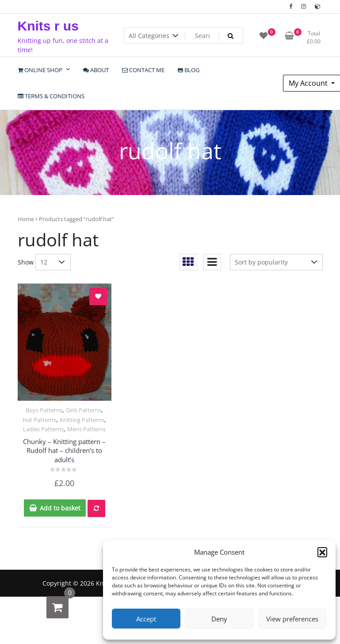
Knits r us (48, 26)
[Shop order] (276, 262)
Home (26, 219)
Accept (146, 619)
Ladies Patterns (43, 429)
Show (26, 262)
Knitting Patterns (82, 420)
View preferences (292, 619)
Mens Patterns (86, 429)
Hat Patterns (39, 420)
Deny (219, 619)
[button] (322, 552)
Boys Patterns (44, 410)
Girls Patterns (84, 410)
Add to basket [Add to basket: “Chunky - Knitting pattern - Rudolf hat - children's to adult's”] (60, 508)
